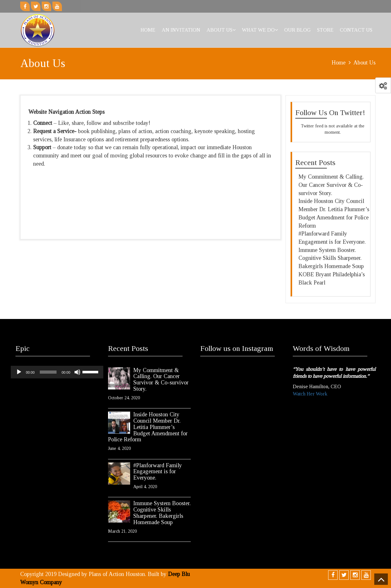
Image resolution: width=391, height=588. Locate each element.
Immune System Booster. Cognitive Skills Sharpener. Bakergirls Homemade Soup (331, 258)
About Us (221, 30)
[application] (57, 372)
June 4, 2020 (119, 448)
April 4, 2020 (145, 487)
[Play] (19, 372)
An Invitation (181, 30)
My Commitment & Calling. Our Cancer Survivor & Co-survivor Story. (331, 185)
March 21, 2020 (122, 531)
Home (148, 30)
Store (325, 30)
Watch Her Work (310, 394)
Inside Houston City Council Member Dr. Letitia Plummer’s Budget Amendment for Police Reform (148, 427)
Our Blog (298, 30)
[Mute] (77, 372)
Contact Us (356, 30)
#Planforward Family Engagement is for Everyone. (158, 472)
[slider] (48, 372)
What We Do (260, 30)
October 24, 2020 (124, 398)
